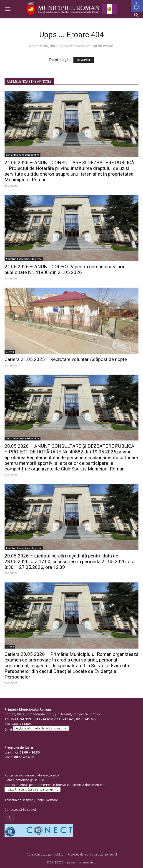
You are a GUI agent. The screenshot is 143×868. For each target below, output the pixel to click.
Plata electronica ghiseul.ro (24, 780)
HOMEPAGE (84, 60)
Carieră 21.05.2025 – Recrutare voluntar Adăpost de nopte (66, 359)
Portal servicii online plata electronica (32, 775)
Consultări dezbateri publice (23, 155)
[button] (137, 6)
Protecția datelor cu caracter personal (92, 854)
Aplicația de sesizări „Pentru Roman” (31, 800)
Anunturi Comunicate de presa (24, 259)
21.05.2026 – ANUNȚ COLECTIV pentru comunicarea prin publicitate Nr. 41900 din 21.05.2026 (65, 270)
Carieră (10, 352)
